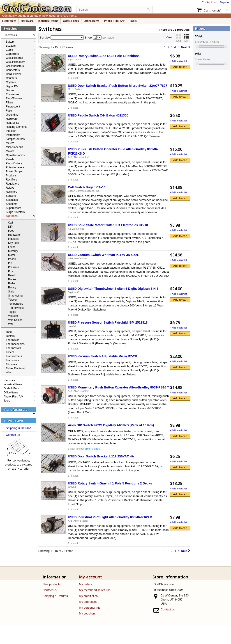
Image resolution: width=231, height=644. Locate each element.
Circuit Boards (14, 58)
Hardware (27, 21)
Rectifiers (12, 180)
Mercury (13, 251)
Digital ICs (12, 86)
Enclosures (13, 94)
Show (88, 38)
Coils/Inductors (15, 66)
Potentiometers (15, 167)
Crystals (11, 82)
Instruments (13, 135)
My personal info (90, 608)
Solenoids (12, 200)
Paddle (12, 259)
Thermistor (12, 340)
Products (11, 176)
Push (11, 271)
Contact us (209, 2)
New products (52, 584)
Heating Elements (17, 127)
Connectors (13, 70)
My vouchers (87, 613)
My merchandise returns (95, 590)
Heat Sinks (12, 123)
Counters (11, 78)
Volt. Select (15, 320)
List (186, 38)
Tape (9, 332)
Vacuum (13, 316)
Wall (11, 324)
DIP (10, 227)
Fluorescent (13, 107)
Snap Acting (15, 296)
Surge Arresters (15, 212)
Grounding (12, 115)
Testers (10, 336)
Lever (12, 247)
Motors (10, 151)
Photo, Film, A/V (114, 21)
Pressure (14, 267)
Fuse (9, 111)
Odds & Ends (71, 21)
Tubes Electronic (16, 368)
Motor (12, 255)
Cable (9, 50)
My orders (85, 584)
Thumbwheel (16, 308)
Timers (10, 352)
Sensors (11, 196)
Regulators (12, 184)
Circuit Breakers (15, 62)
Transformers (14, 356)
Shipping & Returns (18, 428)
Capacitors (12, 54)
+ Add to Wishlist (178, 61)
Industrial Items (48, 21)
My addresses (88, 602)
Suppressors (13, 208)
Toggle (12, 312)
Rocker (12, 279)
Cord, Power (13, 74)
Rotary (12, 288)
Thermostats (13, 348)
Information (13, 420)
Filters (10, 103)
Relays (10, 188)
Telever (13, 300)
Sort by (45, 38)
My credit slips (88, 596)
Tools (133, 21)
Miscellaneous (14, 147)
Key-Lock (14, 243)
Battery (10, 42)
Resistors (12, 192)
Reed (11, 275)
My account (90, 577)
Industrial (14, 239)
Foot (11, 231)
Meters (10, 143)
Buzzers (11, 46)
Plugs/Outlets (14, 163)
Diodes (10, 90)
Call (10, 223)
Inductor (11, 131)
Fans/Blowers (14, 98)
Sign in (224, 2)
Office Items (92, 21)
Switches (12, 216)
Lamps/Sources (15, 139)
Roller (12, 283)
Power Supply (14, 171)
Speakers (12, 204)
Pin (10, 263)
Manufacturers (15, 410)
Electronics (9, 21)
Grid (178, 38)
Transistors (13, 360)
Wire (9, 372)
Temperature (16, 304)
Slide (11, 292)
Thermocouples (15, 344)
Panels (10, 159)
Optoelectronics (15, 155)
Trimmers (12, 364)
